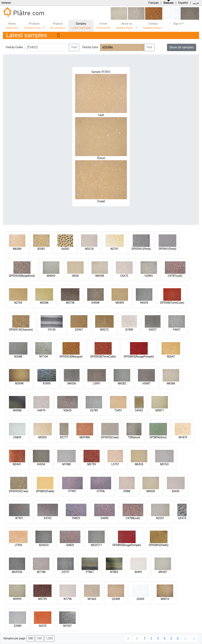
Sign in (175, 24)
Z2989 (18, 626)
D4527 (153, 330)
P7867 (90, 572)
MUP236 (17, 572)
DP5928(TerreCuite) (172, 303)
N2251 (160, 518)
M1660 (92, 599)
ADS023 (44, 545)
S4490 (105, 518)
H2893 (149, 276)
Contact (153, 26)
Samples (81, 26)
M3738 (70, 303)
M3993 (17, 599)
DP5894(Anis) (158, 437)
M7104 (44, 357)
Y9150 (52, 330)
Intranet (6, 3)
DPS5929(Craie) (19, 491)
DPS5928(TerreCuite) (103, 357)
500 (39, 638)
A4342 (65, 249)
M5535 (43, 437)
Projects (58, 26)
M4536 (72, 383)
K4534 (41, 464)
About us (126, 26)
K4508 (95, 303)
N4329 (144, 303)
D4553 (139, 410)
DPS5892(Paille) (159, 545)
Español (183, 3)
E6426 (176, 491)
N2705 (18, 303)
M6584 (17, 249)
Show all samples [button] (182, 47)
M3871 (160, 410)
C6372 (124, 276)
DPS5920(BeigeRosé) (22, 276)
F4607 (177, 330)
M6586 (171, 383)
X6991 (138, 572)
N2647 (171, 357)
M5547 (163, 572)
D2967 (79, 330)
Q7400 (129, 330)
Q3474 (182, 518)
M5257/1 (96, 545)
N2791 (115, 249)
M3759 (92, 464)
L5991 (97, 383)
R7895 (47, 383)
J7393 (18, 545)
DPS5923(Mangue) (71, 357)
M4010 (165, 599)
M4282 (122, 383)
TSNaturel (134, 437)
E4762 (48, 518)
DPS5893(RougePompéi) (139, 357)
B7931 (19, 518)
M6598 (100, 276)
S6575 (43, 626)
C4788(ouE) (133, 518)
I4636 (75, 276)
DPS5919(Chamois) (21, 330)
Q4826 (70, 545)
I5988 (127, 491)
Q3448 (116, 599)
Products (33, 26)
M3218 (89, 249)
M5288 (44, 303)
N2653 (67, 410)
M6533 (139, 464)
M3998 (19, 383)
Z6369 (141, 599)
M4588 (17, 410)
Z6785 (94, 410)
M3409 (120, 303)
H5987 (146, 383)
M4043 (51, 276)
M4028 (151, 491)
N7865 (114, 572)
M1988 (67, 464)
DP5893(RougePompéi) (127, 545)
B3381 (41, 249)
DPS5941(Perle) (141, 249)
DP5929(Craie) (110, 437)
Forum (103, 26)
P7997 (72, 491)
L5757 (115, 464)
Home (12, 26)
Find (74, 47)
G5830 (17, 437)
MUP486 (85, 437)
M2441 (17, 464)
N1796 (68, 599)
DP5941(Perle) (167, 249)
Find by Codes (14, 47)
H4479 (41, 410)
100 (31, 638)
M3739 (42, 599)
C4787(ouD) (175, 276)
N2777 (64, 437)
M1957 (68, 626)
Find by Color (90, 47)
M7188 (41, 572)
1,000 (49, 638)
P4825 (76, 518)
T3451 (118, 410)
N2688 (18, 357)
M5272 (104, 330)
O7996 (101, 491)
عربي (196, 3)
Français (153, 3)
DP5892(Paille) (45, 491)
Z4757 (66, 572)
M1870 (183, 437)
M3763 (164, 464)
